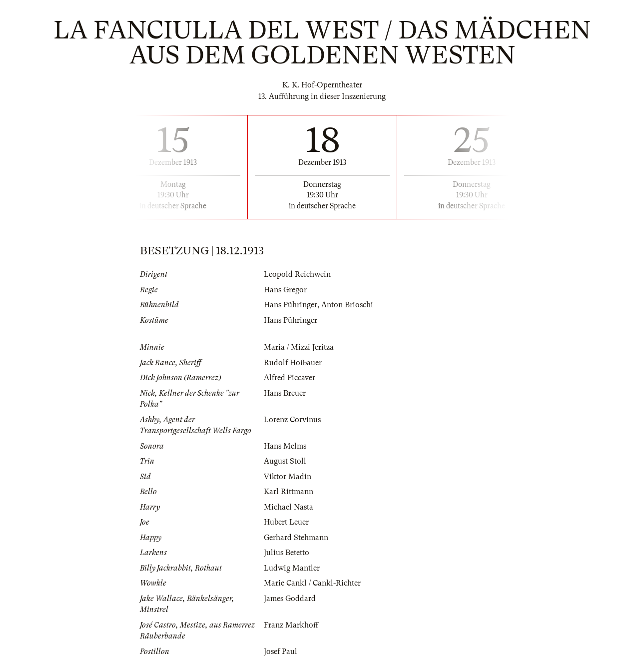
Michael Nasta (289, 507)
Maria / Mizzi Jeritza (299, 347)
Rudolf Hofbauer (293, 363)
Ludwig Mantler (292, 568)
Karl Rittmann (289, 492)
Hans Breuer (285, 393)
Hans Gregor (285, 290)
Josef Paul (281, 652)
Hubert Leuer (286, 522)
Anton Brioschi (347, 305)
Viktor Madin (288, 477)
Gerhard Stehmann (296, 538)
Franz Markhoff (291, 625)
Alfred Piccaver (290, 378)
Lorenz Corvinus (292, 420)
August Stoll (285, 461)
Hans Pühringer (291, 305)
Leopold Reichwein (297, 274)
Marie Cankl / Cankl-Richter (312, 583)
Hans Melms (285, 446)
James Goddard (290, 599)
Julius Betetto (287, 553)
